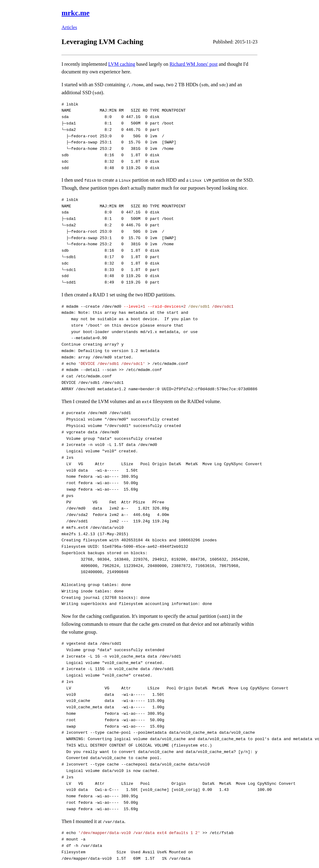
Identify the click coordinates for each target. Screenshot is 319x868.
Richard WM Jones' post (194, 64)
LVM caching (122, 64)
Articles (69, 27)
